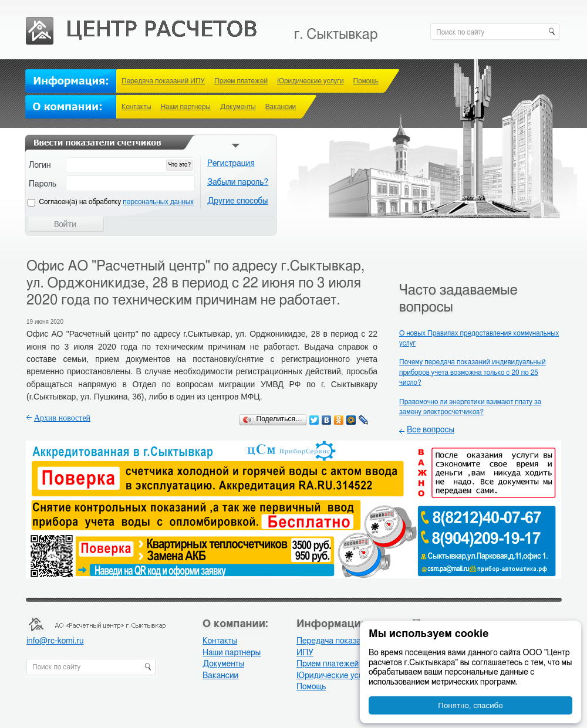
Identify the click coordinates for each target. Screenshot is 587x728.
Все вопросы (431, 430)
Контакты (136, 107)
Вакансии (281, 107)
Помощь (366, 81)
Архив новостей (62, 418)
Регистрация (231, 164)
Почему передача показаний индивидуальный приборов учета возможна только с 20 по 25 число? (473, 372)
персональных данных (158, 202)
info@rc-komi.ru (55, 641)
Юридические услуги (311, 81)
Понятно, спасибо (470, 705)
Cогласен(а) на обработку (117, 202)
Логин (40, 165)
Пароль (43, 184)
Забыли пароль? (238, 182)
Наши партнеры (186, 107)
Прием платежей (241, 81)
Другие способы (238, 201)
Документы (238, 107)
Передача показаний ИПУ (163, 81)
